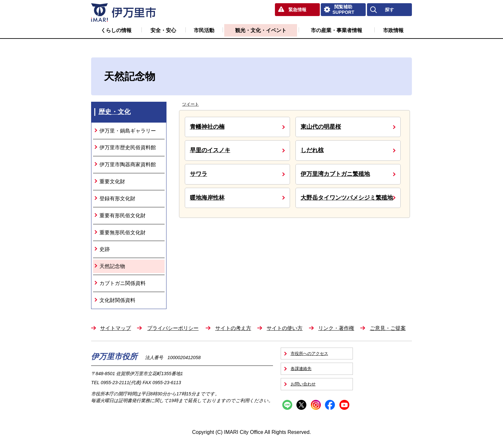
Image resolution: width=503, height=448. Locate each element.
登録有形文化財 (117, 198)
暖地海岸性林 (207, 198)
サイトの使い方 (285, 328)
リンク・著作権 (336, 328)
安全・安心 (163, 30)
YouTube (344, 405)
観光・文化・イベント (261, 30)
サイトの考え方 (233, 328)
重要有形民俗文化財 (123, 215)
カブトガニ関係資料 (123, 283)
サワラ (199, 174)
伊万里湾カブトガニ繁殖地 (335, 174)
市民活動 (204, 30)
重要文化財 (112, 181)
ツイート (191, 104)
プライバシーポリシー (173, 328)
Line (287, 405)
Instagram (316, 405)
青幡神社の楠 (207, 127)
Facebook (330, 405)
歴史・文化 (115, 112)
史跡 (105, 249)
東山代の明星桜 (321, 127)
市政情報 (393, 30)
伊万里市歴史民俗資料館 (128, 147)
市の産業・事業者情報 (337, 30)
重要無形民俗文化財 (123, 233)
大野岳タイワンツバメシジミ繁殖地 (347, 198)
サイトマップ (115, 328)
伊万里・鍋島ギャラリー (128, 131)
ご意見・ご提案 (388, 328)
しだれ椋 (312, 150)
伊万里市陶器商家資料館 (128, 164)
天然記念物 (112, 266)
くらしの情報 (116, 30)
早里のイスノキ (210, 150)
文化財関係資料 (117, 300)
